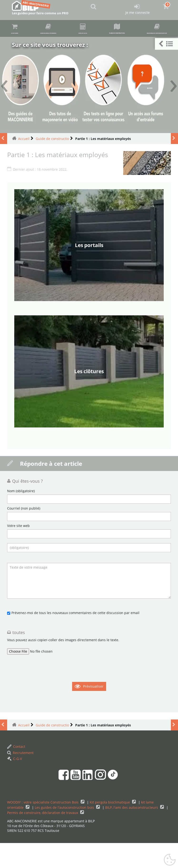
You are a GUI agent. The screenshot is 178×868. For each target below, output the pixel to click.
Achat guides (20, 29)
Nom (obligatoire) (21, 516)
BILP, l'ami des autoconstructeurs (132, 832)
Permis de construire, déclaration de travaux (43, 837)
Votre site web (18, 551)
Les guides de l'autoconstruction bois (65, 832)
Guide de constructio (52, 163)
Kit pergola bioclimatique (110, 827)
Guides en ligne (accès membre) (82, 30)
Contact (16, 771)
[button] (166, 44)
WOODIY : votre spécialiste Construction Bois (43, 827)
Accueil (24, 163)
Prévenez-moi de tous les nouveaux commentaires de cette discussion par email (75, 638)
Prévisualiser (93, 711)
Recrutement (20, 777)
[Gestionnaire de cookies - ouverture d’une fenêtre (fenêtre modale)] (170, 860)
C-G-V (15, 783)
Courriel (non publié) (24, 533)
